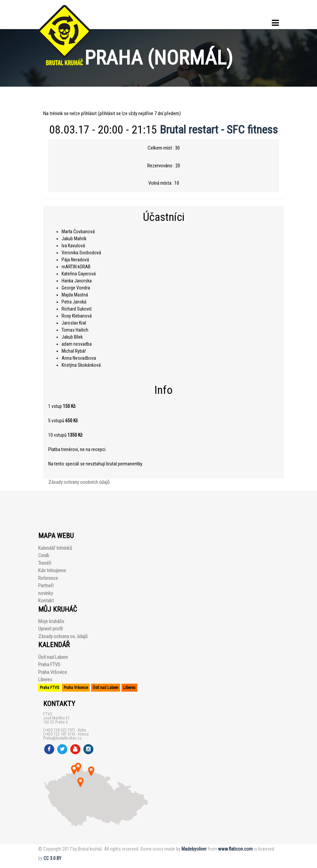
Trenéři (45, 563)
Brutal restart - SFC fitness (219, 129)
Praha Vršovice (53, 672)
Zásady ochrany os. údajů (63, 636)
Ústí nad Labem (53, 657)
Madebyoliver (194, 849)
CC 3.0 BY (52, 858)
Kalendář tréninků (55, 548)
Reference (48, 578)
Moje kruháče (51, 621)
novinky (46, 593)
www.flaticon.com (235, 849)
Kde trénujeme (52, 571)
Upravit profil (50, 629)
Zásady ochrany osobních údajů (79, 482)
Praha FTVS (49, 665)
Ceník (44, 555)
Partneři (46, 586)
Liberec (45, 680)
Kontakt (46, 601)
